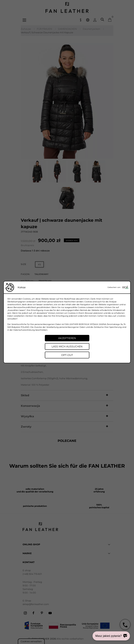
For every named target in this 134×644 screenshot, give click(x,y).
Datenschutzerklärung (24, 330)
